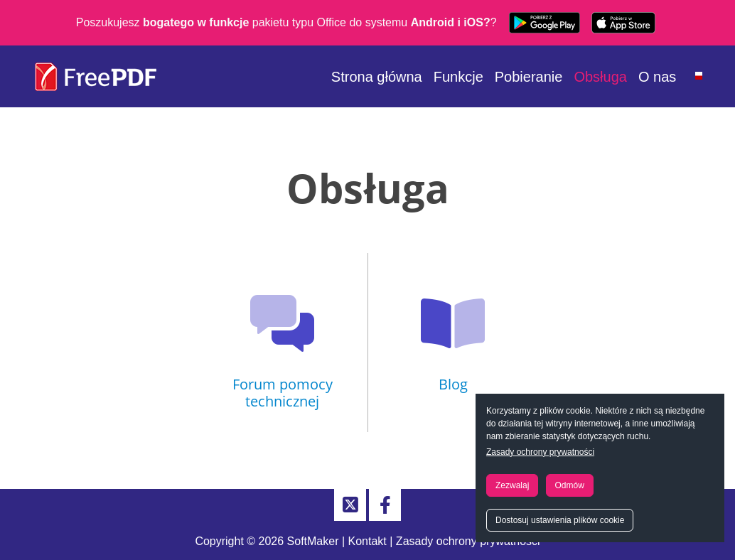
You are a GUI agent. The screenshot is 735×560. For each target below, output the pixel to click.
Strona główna (377, 77)
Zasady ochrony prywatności (540, 452)
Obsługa (600, 77)
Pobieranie (529, 77)
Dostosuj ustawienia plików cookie (560, 520)
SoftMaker (313, 541)
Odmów (570, 485)
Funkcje (458, 77)
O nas (657, 77)
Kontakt (367, 541)
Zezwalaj (512, 485)
